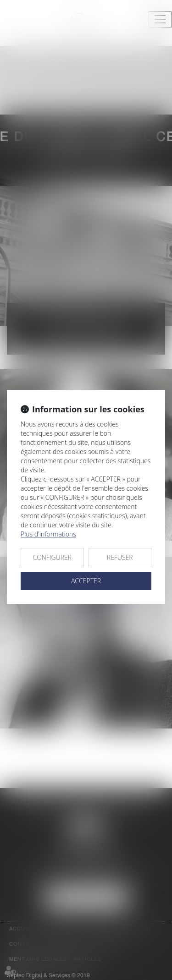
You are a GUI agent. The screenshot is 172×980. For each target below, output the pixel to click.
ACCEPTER (86, 581)
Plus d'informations (48, 534)
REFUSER (120, 557)
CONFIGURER (52, 557)
